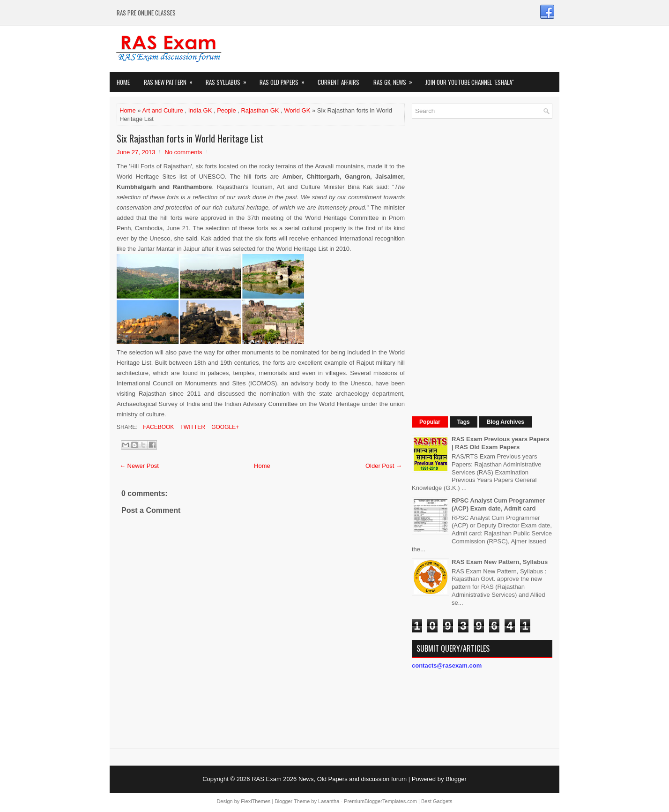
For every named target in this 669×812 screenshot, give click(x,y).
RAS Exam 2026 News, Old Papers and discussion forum (329, 779)
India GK (200, 110)
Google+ (224, 427)
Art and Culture (162, 110)
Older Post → (384, 466)
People (226, 110)
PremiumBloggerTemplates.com (380, 801)
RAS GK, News (396, 79)
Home (123, 82)
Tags (464, 422)
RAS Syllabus (229, 79)
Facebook (158, 427)
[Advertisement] (482, 266)
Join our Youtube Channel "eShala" (469, 82)
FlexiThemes (256, 801)
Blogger (456, 779)
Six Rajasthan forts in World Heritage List (190, 138)
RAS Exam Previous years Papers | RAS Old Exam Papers (501, 443)
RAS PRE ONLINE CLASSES (146, 13)
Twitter (192, 427)
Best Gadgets (437, 801)
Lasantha (329, 801)
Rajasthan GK (260, 110)
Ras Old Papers (285, 79)
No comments (183, 152)
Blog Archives (505, 422)
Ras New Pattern (171, 79)
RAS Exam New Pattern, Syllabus (500, 562)
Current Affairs (338, 82)
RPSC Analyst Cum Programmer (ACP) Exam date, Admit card (498, 504)
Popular (430, 422)
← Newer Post (139, 466)
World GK (297, 110)
